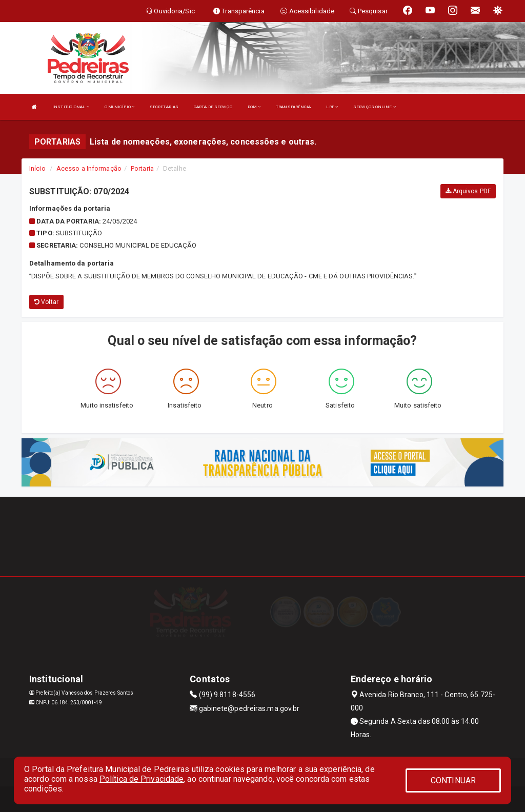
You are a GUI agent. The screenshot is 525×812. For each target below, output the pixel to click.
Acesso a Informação (89, 168)
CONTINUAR (453, 780)
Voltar (46, 302)
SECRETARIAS (164, 107)
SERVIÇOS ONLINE (375, 107)
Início (37, 168)
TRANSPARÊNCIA (293, 107)
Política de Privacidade (142, 779)
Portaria (142, 168)
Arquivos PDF (468, 191)
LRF (332, 107)
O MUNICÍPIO (119, 107)
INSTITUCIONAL (71, 107)
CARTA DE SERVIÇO (213, 107)
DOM (254, 107)
